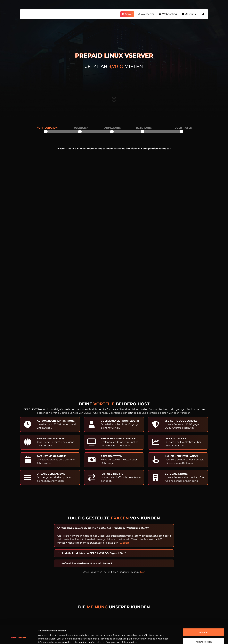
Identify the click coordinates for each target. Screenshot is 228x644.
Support (124, 543)
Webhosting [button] (168, 14)
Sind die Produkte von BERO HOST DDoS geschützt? (94, 553)
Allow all (204, 617)
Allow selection (204, 627)
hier (142, 572)
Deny (204, 636)
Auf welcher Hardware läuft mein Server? (87, 563)
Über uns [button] (189, 14)
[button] (203, 14)
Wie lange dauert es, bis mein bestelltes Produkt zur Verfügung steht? (105, 528)
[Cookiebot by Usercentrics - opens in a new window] (19, 638)
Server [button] (127, 14)
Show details (153, 637)
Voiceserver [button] (146, 14)
